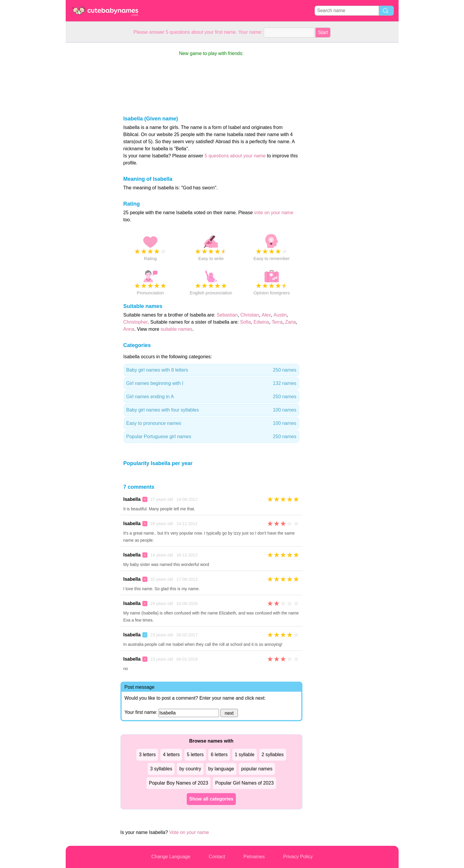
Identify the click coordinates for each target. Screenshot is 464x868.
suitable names (177, 329)
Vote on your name (189, 832)
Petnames (254, 857)
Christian (250, 315)
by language (221, 769)
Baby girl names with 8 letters (211, 370)
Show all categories (211, 799)
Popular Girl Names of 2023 (244, 783)
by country (190, 769)
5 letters (195, 755)
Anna (129, 329)
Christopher (136, 322)
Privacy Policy (298, 857)
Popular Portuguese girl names (211, 437)
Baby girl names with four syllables (211, 410)
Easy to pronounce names (211, 423)
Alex (266, 315)
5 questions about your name (235, 156)
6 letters (219, 755)
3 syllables (161, 769)
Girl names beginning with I (211, 383)
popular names (257, 769)
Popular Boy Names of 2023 (178, 783)
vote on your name (274, 213)
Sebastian (227, 315)
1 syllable (245, 755)
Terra (277, 322)
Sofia (245, 322)
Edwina (261, 322)
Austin (280, 315)
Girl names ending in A (211, 397)
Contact (217, 857)
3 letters (147, 755)
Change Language (171, 857)
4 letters (171, 755)
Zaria (290, 322)
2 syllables (273, 755)
